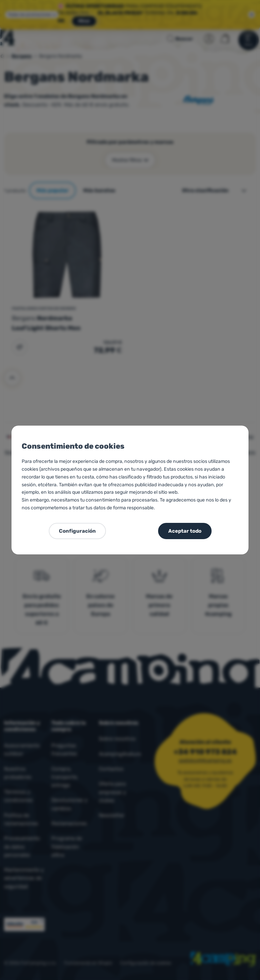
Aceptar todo (185, 531)
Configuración (77, 531)
